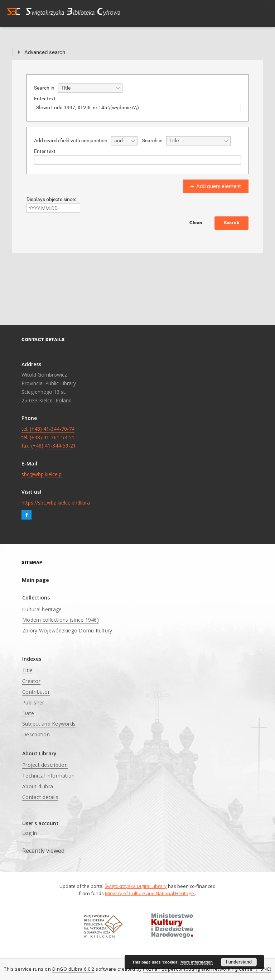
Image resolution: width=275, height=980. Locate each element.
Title (27, 670)
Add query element (215, 186)
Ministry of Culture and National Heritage (150, 893)
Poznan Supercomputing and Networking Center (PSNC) (207, 969)
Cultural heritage (42, 609)
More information (197, 962)
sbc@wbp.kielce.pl (42, 474)
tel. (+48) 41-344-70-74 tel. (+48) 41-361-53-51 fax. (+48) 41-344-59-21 (49, 437)
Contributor (36, 692)
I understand (239, 962)
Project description (45, 765)
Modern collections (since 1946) (61, 620)
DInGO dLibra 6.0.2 (73, 969)
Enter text (45, 99)
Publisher (33, 702)
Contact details (40, 797)
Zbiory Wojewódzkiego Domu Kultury (67, 630)
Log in (30, 833)
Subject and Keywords (49, 724)
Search (231, 223)
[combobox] (90, 88)
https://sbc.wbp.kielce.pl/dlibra (56, 503)
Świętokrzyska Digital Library (136, 886)
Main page (35, 580)
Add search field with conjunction (71, 140)
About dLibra (38, 786)
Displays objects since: (51, 199)
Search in (44, 88)
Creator (31, 681)
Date (28, 713)
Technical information (48, 776)
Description (36, 734)
